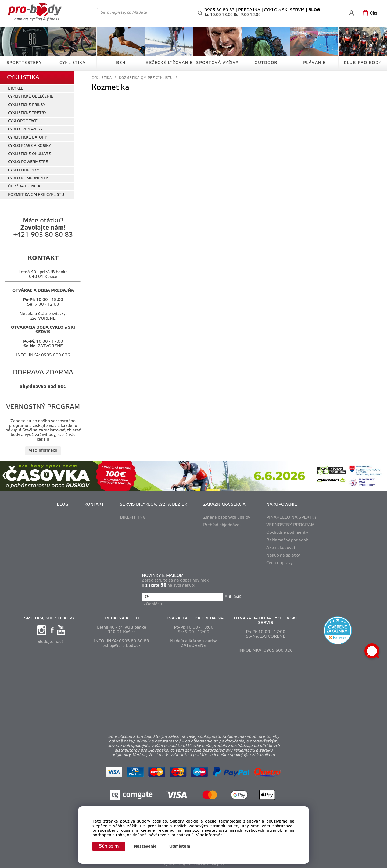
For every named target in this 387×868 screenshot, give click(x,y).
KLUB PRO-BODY (363, 63)
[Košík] (369, 13)
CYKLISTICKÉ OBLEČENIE (31, 96)
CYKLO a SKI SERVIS (284, 10)
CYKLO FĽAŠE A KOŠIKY (30, 145)
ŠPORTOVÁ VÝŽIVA (218, 63)
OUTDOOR (266, 63)
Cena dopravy (279, 562)
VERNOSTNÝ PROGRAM (291, 525)
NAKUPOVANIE (282, 504)
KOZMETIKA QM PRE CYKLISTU (36, 194)
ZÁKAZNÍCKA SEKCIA (224, 504)
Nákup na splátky (283, 555)
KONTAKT (94, 504)
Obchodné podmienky (287, 532)
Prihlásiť (232, 596)
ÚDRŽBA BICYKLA (24, 186)
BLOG (62, 504)
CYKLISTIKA (72, 63)
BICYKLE (16, 88)
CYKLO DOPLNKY (24, 170)
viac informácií (43, 450)
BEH (121, 63)
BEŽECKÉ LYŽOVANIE (169, 63)
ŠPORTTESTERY (24, 63)
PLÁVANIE (314, 63)
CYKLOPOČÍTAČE (23, 121)
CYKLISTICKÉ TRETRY (27, 113)
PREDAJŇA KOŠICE (122, 617)
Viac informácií (210, 835)
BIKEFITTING (133, 517)
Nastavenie (146, 846)
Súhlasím (109, 846)
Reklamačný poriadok (287, 540)
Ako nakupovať (281, 547)
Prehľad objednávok (222, 525)
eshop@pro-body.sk (121, 645)
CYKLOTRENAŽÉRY (25, 129)
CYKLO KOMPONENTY (28, 178)
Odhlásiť (154, 603)
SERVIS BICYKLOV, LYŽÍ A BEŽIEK (153, 504)
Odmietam (181, 846)
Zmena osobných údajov (227, 517)
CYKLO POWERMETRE (28, 162)
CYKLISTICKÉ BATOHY (28, 137)
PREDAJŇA (249, 10)
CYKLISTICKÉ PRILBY (27, 104)
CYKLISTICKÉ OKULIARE (29, 153)
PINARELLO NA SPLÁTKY (292, 517)
